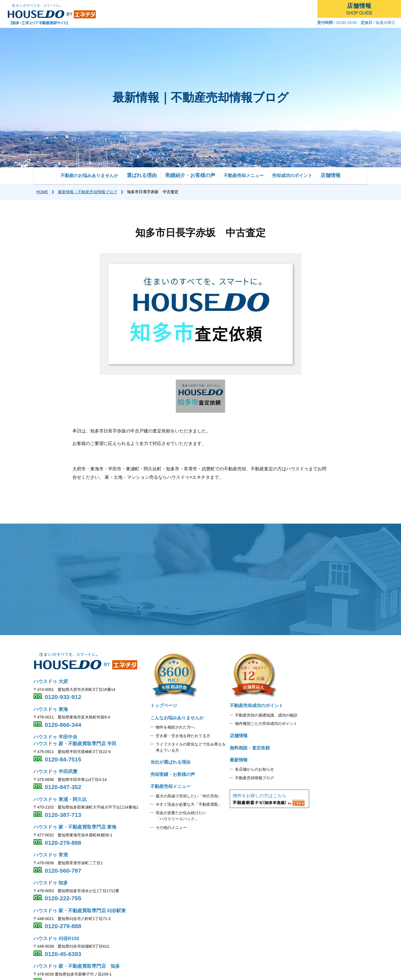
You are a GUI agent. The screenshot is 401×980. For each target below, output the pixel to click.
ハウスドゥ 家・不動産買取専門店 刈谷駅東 (80, 911)
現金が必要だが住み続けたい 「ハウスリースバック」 (181, 816)
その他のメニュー (171, 827)
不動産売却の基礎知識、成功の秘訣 (266, 715)
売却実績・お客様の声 (173, 774)
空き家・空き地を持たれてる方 (183, 736)
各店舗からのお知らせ (255, 769)
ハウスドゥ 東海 (51, 709)
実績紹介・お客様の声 (190, 175)
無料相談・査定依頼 (250, 748)
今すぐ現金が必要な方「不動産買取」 (189, 804)
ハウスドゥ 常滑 (51, 855)
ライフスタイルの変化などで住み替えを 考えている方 (191, 747)
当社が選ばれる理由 (170, 762)
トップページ (164, 706)
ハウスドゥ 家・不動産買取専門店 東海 (75, 827)
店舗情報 (331, 175)
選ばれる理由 (142, 175)
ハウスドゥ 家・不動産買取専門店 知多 (77, 966)
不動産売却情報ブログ (255, 778)
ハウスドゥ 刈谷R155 (56, 939)
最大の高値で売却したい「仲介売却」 (189, 796)
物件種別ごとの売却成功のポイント (266, 723)
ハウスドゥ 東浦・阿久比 (60, 799)
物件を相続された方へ (175, 727)
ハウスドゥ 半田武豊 (55, 772)
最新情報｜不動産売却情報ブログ (88, 192)
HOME (42, 192)
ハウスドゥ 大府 (51, 682)
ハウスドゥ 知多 (51, 883)
